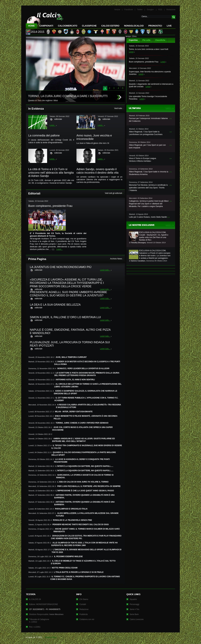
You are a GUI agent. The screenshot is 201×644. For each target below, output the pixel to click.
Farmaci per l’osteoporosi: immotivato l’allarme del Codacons (148, 120)
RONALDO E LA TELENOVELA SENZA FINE (72, 520)
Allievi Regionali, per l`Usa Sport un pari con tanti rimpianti (147, 146)
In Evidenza (36, 109)
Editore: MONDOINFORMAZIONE (44, 604)
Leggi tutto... (105, 270)
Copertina (133, 40)
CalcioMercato (68, 26)
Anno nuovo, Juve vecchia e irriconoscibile (94, 137)
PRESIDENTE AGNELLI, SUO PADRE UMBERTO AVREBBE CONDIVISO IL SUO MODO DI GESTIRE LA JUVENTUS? (68, 294)
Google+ (150, 10)
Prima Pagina (37, 259)
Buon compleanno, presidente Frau (144, 62)
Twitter (140, 10)
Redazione (171, 10)
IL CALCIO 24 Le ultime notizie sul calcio (45, 20)
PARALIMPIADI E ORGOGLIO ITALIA (71, 509)
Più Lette (146, 40)
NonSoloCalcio (134, 26)
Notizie (117, 10)
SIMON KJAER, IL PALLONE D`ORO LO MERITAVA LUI (65, 317)
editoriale (58, 119)
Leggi (131, 52)
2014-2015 (38, 32)
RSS (160, 10)
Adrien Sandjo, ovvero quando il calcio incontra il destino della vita (97, 171)
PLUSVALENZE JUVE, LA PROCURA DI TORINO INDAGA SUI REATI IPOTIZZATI (70, 344)
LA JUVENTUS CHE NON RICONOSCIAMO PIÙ (61, 267)
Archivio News (116, 259)
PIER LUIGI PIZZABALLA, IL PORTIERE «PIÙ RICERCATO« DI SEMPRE (89, 486)
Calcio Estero (110, 26)
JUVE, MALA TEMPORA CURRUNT (71, 357)
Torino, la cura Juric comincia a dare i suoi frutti (149, 49)
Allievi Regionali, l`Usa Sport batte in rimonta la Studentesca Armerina (149, 173)
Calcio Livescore (137, 619)
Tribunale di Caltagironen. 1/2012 (39, 621)
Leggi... (53, 125)
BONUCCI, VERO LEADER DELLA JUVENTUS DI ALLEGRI (83, 368)
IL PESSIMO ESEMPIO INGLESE (68, 557)
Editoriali (34, 193)
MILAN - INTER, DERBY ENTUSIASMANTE (74, 412)
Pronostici (155, 26)
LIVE (169, 26)
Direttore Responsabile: (46, 614)
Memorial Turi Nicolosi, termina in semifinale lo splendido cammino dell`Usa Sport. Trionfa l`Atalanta (148, 188)
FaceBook (129, 10)
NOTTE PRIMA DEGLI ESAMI (65, 568)
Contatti (83, 604)
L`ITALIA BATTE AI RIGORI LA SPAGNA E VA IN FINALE (79, 572)
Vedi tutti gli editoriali (113, 193)
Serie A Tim (134, 609)
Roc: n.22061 (35, 627)
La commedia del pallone (44, 135)
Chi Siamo (84, 599)
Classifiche (160, 40)
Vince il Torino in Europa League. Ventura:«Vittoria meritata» (143, 160)
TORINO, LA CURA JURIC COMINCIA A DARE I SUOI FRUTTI (68, 96)
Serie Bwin (134, 614)
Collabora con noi (87, 619)
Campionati (46, 26)
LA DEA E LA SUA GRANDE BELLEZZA (55, 305)
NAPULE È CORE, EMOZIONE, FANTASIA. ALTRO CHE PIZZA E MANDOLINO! (70, 331)
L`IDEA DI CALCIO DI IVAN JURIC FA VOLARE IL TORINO (83, 482)
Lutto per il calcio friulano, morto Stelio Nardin (148, 217)
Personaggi (134, 604)
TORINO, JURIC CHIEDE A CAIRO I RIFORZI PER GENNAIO (82, 423)
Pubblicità (84, 614)
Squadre (133, 599)
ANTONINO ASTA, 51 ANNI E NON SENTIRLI (75, 380)
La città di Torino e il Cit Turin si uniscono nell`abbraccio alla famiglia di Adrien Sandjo (51, 173)
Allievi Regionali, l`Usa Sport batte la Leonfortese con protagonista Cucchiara (146, 133)
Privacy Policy (51, 637)
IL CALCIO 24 (35, 599)
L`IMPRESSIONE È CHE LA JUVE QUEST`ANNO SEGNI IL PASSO (85, 491)
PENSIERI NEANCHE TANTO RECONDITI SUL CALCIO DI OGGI (81, 525)
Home (31, 26)
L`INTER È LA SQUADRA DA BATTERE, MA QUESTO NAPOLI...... (84, 466)
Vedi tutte (118, 108)
